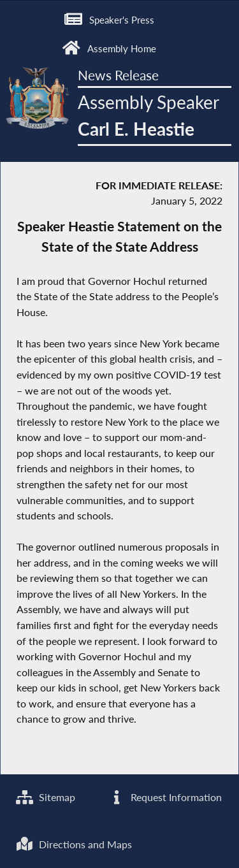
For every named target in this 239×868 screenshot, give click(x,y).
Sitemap (46, 797)
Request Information (165, 797)
